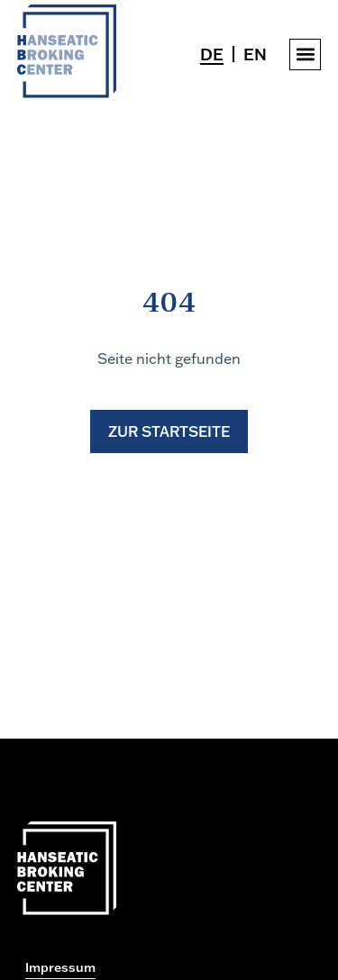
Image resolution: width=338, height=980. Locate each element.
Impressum (60, 967)
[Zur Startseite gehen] (67, 93)
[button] (305, 54)
